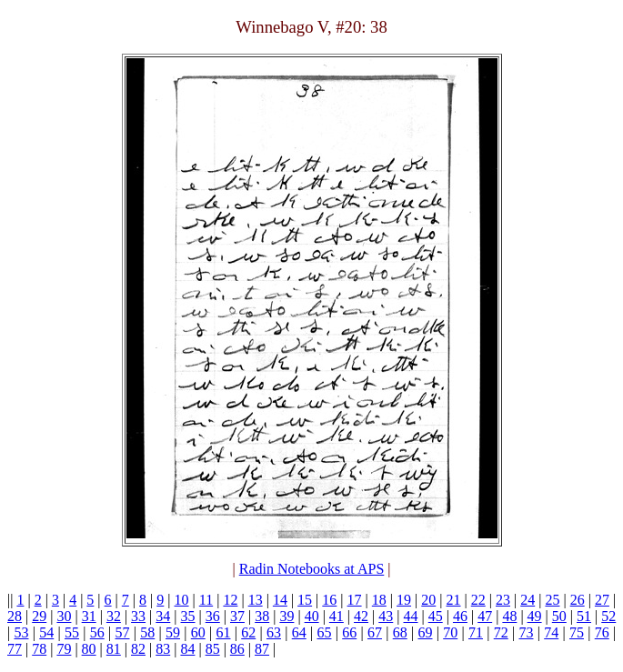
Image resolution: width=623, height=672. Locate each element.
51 (584, 616)
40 (312, 616)
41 (337, 616)
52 (608, 616)
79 (64, 649)
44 (411, 616)
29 (39, 616)
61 (223, 632)
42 (361, 616)
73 (526, 632)
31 (89, 616)
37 (237, 616)
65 (324, 632)
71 (476, 632)
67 (375, 632)
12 (230, 600)
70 (450, 632)
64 (299, 632)
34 (163, 616)
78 (39, 649)
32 (114, 616)
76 (602, 632)
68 (400, 632)
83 (163, 649)
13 (256, 600)
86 (237, 649)
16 (329, 600)
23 (503, 600)
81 (114, 649)
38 (262, 616)
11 (206, 600)
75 (577, 632)
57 (122, 632)
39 (286, 616)
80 (89, 649)
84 (187, 649)
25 (552, 600)
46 (460, 616)
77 (15, 649)
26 (578, 600)
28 (15, 616)
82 (138, 649)
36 (213, 616)
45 (436, 616)
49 (535, 616)
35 (188, 616)
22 (478, 600)
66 (349, 632)
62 (248, 632)
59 (173, 632)
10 (182, 600)
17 (355, 600)
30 (64, 616)
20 (428, 600)
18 (379, 600)
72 (501, 632)
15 (305, 600)
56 (97, 632)
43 (386, 616)
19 (404, 600)
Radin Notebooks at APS (312, 569)
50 (559, 616)
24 (528, 600)
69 (425, 632)
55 (72, 632)
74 (551, 632)
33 (138, 616)
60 (198, 632)
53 (21, 632)
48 (509, 616)
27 (602, 600)
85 (213, 649)
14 (280, 600)
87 (262, 649)
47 (485, 616)
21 (454, 600)
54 (46, 632)
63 (274, 632)
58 (147, 632)
